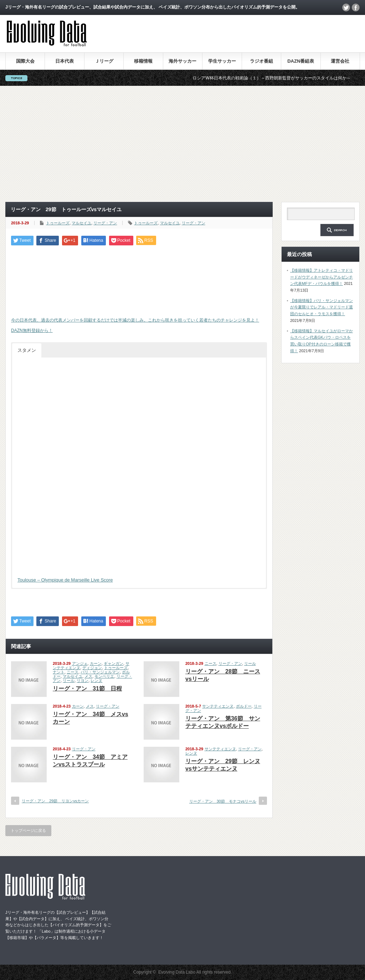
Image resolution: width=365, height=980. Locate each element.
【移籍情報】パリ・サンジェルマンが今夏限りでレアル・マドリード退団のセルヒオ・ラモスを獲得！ (322, 307)
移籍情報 (143, 61)
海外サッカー (182, 61)
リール (69, 681)
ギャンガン (114, 663)
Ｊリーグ (104, 61)
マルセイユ (81, 223)
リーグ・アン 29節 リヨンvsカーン (55, 801)
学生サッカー (222, 61)
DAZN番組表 (301, 61)
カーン (96, 663)
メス (88, 676)
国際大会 (25, 61)
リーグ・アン (105, 223)
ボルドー (244, 706)
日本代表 (65, 61)
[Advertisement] (182, 144)
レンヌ (96, 681)
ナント (59, 672)
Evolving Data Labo (177, 972)
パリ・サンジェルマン (100, 672)
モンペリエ (104, 676)
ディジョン (92, 668)
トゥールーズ (58, 223)
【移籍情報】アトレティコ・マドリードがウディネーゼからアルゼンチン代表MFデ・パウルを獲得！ (322, 277)
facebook (356, 7)
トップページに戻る (28, 830)
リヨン (83, 681)
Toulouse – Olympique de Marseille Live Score (65, 580)
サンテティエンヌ (218, 706)
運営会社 (340, 61)
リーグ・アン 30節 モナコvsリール (223, 801)
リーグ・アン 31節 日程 (87, 689)
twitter (346, 7)
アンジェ (80, 663)
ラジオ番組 (261, 61)
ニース (73, 672)
